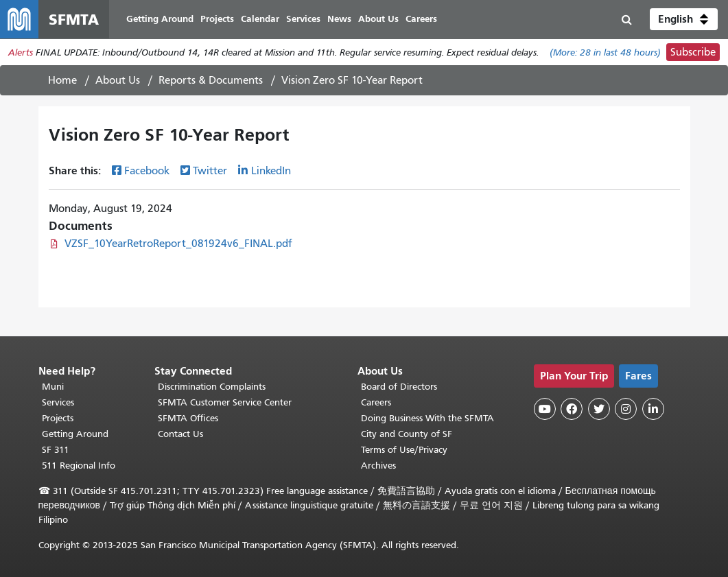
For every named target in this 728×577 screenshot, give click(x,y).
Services (58, 402)
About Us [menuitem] (378, 19)
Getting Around (75, 434)
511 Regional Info (79, 466)
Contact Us (180, 434)
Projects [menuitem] (217, 19)
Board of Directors (399, 387)
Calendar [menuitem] (260, 19)
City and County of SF (407, 434)
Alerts (21, 52)
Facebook (147, 171)
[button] (684, 19)
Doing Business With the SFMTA (427, 418)
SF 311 (56, 450)
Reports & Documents (211, 80)
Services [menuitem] (303, 19)
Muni (53, 387)
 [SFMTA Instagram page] (626, 409)
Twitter (210, 171)
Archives (378, 466)
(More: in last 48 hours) (605, 52)
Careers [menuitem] (421, 19)
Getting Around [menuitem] (160, 19)
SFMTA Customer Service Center (225, 402)
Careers (376, 402)
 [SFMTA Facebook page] (572, 409)
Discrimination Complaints (212, 387)
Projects (58, 418)
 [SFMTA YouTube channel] (545, 409)
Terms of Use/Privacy (404, 450)
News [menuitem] (339, 19)
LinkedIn (271, 171)
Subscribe (693, 52)
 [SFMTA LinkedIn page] (653, 409)
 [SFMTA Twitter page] (599, 409)
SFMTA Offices (188, 418)
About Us (118, 80)
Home (62, 80)
